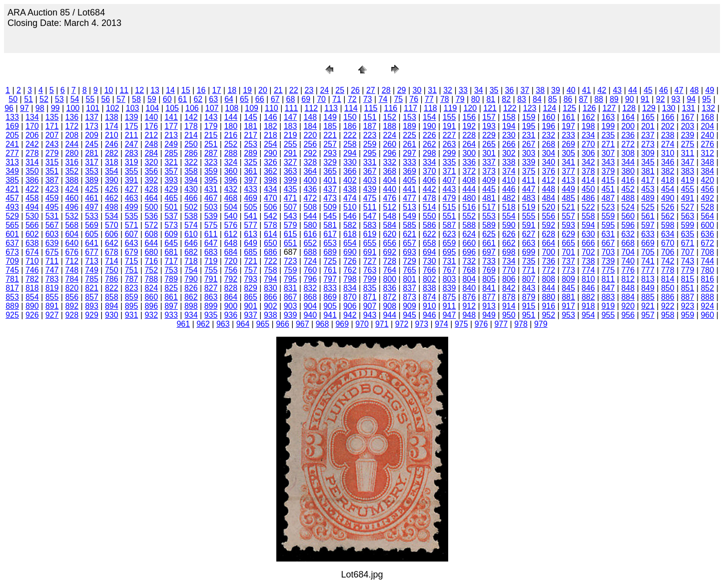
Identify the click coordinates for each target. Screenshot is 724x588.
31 (432, 90)
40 (571, 90)
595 (608, 225)
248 (151, 144)
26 (355, 90)
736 (548, 261)
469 (251, 198)
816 (707, 279)
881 (568, 297)
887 (688, 297)
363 (291, 171)
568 (72, 225)
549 (409, 216)
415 (608, 180)
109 (252, 108)
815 (688, 279)
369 (409, 171)
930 (112, 315)
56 (105, 99)
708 (707, 252)
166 (668, 117)
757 (251, 270)
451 (608, 189)
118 (430, 108)
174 (112, 126)
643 (132, 243)
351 (52, 171)
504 (231, 207)
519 (529, 207)
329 (330, 162)
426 (112, 189)
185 (330, 126)
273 (648, 144)
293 (330, 153)
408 (469, 180)
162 (588, 117)
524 (628, 207)
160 (548, 117)
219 (291, 135)
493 (12, 207)
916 (548, 306)
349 (12, 171)
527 (688, 207)
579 (291, 225)
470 (271, 198)
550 (429, 216)
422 (32, 189)
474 (350, 198)
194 (509, 126)
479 (449, 198)
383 (688, 171)
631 (608, 234)
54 (75, 99)
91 (645, 99)
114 (351, 108)
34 (479, 90)
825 (171, 288)
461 (92, 198)
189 (409, 126)
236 (628, 135)
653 (330, 243)
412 (548, 180)
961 (183, 324)
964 (243, 324)
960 (707, 315)
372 (469, 171)
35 (494, 90)
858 (112, 297)
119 (450, 108)
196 (548, 126)
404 (389, 180)
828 (231, 288)
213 (171, 135)
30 (417, 90)
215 (211, 135)
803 (449, 279)
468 (231, 198)
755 (211, 270)
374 (509, 171)
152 (389, 117)
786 (112, 279)
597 (648, 225)
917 (568, 306)
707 (688, 252)
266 (509, 144)
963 (223, 324)
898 (191, 306)
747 (52, 270)
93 (676, 99)
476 (389, 198)
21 (278, 90)
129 (649, 108)
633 (648, 234)
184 (310, 126)
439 (370, 189)
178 (191, 126)
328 (310, 162)
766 (429, 270)
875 (449, 297)
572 (151, 225)
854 (32, 297)
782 (32, 279)
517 (489, 207)
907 (370, 306)
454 (668, 189)
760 (310, 270)
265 (489, 144)
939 (291, 315)
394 (191, 180)
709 (12, 261)
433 (251, 189)
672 (707, 243)
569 (92, 225)
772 (548, 270)
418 (668, 180)
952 (548, 315)
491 (688, 198)
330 (350, 162)
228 (469, 135)
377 (568, 171)
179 (211, 126)
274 (668, 144)
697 (489, 252)
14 (170, 90)
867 (291, 297)
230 (509, 135)
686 (271, 252)
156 (469, 117)
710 (32, 261)
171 (52, 126)
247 (132, 144)
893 (92, 306)
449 (568, 189)
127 (609, 108)
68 (291, 99)
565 (12, 225)
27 (371, 90)
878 (509, 297)
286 (191, 153)
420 (707, 180)
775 (608, 270)
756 (231, 270)
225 (409, 135)
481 (489, 198)
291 (291, 153)
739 (608, 261)
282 (112, 153)
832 (310, 288)
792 (231, 279)
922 (668, 306)
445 (489, 189)
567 (52, 225)
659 (449, 243)
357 (171, 171)
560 (628, 216)
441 (409, 189)
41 (587, 90)
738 (588, 261)
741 (648, 261)
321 (171, 162)
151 (370, 117)
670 (668, 243)
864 (231, 297)
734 (509, 261)
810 (588, 279)
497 (92, 207)
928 (72, 315)
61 (183, 99)
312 (707, 153)
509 (330, 207)
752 (151, 270)
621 (409, 234)
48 (695, 90)
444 (469, 189)
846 (588, 288)
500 (151, 207)
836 (389, 288)
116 (391, 108)
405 (409, 180)
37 (525, 90)
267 (529, 144)
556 (548, 216)
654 (350, 243)
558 (588, 216)
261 (409, 144)
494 (32, 207)
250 (191, 144)
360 (231, 171)
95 (707, 99)
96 (9, 108)
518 (509, 207)
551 (449, 216)
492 (707, 198)
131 (689, 108)
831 (291, 288)
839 (449, 288)
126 (589, 108)
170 (32, 126)
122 (510, 108)
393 (171, 180)
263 (449, 144)
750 (112, 270)
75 (398, 99)
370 (429, 171)
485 (568, 198)
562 (668, 216)
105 (172, 108)
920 (628, 306)
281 (92, 153)
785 (92, 279)
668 (628, 243)
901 (251, 306)
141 (171, 117)
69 (306, 99)
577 (251, 225)
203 (688, 126)
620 (389, 234)
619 (370, 234)
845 (568, 288)
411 (529, 180)
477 (409, 198)
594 (588, 225)
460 (72, 198)
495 (52, 207)
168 (707, 117)
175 (132, 126)
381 (648, 171)
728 (389, 261)
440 (389, 189)
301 (489, 153)
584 (389, 225)
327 (291, 162)
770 (509, 270)
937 (251, 315)
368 (389, 171)
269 (568, 144)
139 (132, 117)
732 (469, 261)
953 (568, 315)
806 (509, 279)
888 (707, 297)
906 (350, 306)
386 (32, 180)
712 (72, 261)
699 (529, 252)
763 (370, 270)
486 (588, 198)
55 (90, 99)
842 (509, 288)
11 (124, 90)
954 (588, 315)
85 (553, 99)
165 (648, 117)
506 (271, 207)
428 (151, 189)
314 (32, 162)
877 (489, 297)
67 (275, 99)
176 (151, 126)
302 (509, 153)
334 (429, 162)
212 (151, 135)
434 (271, 189)
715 (132, 261)
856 (72, 297)
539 (211, 216)
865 (251, 297)
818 (32, 288)
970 (362, 324)
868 (310, 297)
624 (469, 234)
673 (12, 252)
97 (24, 108)
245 (92, 144)
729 (409, 261)
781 (12, 279)
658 (429, 243)
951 (529, 315)
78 (445, 99)
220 (310, 135)
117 (410, 108)
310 (668, 153)
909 (409, 306)
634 (668, 234)
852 (707, 288)
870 (350, 297)
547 (370, 216)
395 (211, 180)
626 (509, 234)
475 (370, 198)
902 (271, 306)
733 (489, 261)
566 (32, 225)
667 (608, 243)
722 (271, 261)
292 (310, 153)
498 (112, 207)
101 (93, 108)
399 (291, 180)
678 (112, 252)
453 (648, 189)
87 (584, 99)
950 (509, 315)
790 (191, 279)
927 (52, 315)
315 (52, 162)
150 (350, 117)
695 (449, 252)
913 (489, 306)
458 (32, 198)
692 (389, 252)
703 (608, 252)
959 (688, 315)
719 (211, 261)
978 (521, 324)
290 (271, 153)
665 (568, 243)
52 (44, 99)
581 (330, 225)
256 (310, 144)
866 (271, 297)
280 (72, 153)
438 (350, 189)
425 (92, 189)
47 (679, 90)
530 (32, 216)
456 (707, 189)
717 (171, 261)
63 (213, 99)
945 (409, 315)
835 (370, 288)
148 (310, 117)
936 (231, 315)
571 (132, 225)
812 (628, 279)
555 (529, 216)
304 (548, 153)
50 (13, 99)
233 (568, 135)
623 (449, 234)
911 (449, 306)
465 (171, 198)
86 (568, 99)
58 (136, 99)
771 (529, 270)
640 (72, 243)
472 (310, 198)
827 (211, 288)
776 (628, 270)
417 (648, 180)
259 (370, 144)
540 (231, 216)
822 (112, 288)
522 (588, 207)
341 (568, 162)
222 (350, 135)
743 (688, 261)
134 (32, 117)
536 (151, 216)
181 (251, 126)
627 (529, 234)
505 (251, 207)
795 (291, 279)
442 (429, 189)
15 (186, 90)
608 (151, 234)
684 (231, 252)
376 (548, 171)
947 (449, 315)
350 (32, 171)
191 (449, 126)
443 (449, 189)
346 (668, 162)
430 (191, 189)
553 (489, 216)
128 (629, 108)
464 (151, 198)
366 (350, 171)
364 (310, 171)
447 (529, 189)
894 (112, 306)
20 (263, 90)
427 (132, 189)
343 (608, 162)
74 (383, 99)
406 (429, 180)
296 (389, 153)
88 (599, 99)
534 (112, 216)
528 (707, 207)
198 (588, 126)
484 (548, 198)
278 (32, 153)
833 (330, 288)
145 (251, 117)
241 (12, 144)
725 (330, 261)
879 (529, 297)
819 (52, 288)
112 (312, 108)
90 (630, 99)
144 (231, 117)
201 (648, 126)
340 (548, 162)
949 (489, 315)
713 (92, 261)
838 (429, 288)
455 (688, 189)
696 (469, 252)
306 (588, 153)
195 (529, 126)
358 (191, 171)
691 (370, 252)
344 (628, 162)
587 (449, 225)
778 (668, 270)
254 (271, 144)
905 (330, 306)
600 (707, 225)
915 (529, 306)
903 (291, 306)
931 (132, 315)
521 (568, 207)
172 (72, 126)
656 (389, 243)
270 (588, 144)
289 (251, 153)
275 (688, 144)
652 (310, 243)
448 (548, 189)
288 (231, 153)
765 (409, 270)
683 (211, 252)
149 (330, 117)
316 (72, 162)
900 (231, 306)
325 (251, 162)
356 (151, 171)
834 (350, 288)
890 (32, 306)
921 (648, 306)
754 (191, 270)
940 (310, 315)
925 (12, 315)
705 (648, 252)
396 (231, 180)
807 (529, 279)
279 (52, 153)
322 (191, 162)
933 (171, 315)
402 (350, 180)
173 (92, 126)
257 (330, 144)
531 (52, 216)
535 (132, 216)
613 (251, 234)
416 (628, 180)
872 (389, 297)
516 (469, 207)
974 (441, 324)
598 (668, 225)
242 (32, 144)
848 (628, 288)
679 (132, 252)
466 (191, 198)
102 (113, 108)
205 (12, 135)
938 (271, 315)
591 (529, 225)
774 (588, 270)
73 (368, 99)
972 (402, 324)
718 (191, 261)
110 (272, 108)
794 (271, 279)
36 (510, 90)
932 (151, 315)
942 (350, 315)
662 (509, 243)
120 (470, 108)
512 (389, 207)
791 (211, 279)
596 (628, 225)
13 (155, 90)
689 (330, 252)
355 (132, 171)
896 (151, 306)
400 (310, 180)
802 (429, 279)
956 (628, 315)
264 (469, 144)
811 (608, 279)
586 (429, 225)
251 (211, 144)
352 (72, 171)
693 (409, 252)
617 (330, 234)
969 (342, 324)
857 (92, 297)
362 (271, 171)
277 (12, 153)
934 (191, 315)
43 (617, 90)
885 (648, 297)
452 (628, 189)
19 (247, 90)
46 (664, 90)
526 (668, 207)
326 (271, 162)
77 (429, 99)
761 (330, 270)
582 (350, 225)
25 (340, 90)
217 (251, 135)
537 (171, 216)
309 (648, 153)
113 (331, 108)
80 (476, 99)
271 (608, 144)
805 (489, 279)
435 (291, 189)
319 (132, 162)
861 (171, 297)
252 (231, 144)
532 (72, 216)
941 (330, 315)
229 (489, 135)
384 (707, 171)
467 (211, 198)
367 (370, 171)
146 (271, 117)
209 (92, 135)
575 (211, 225)
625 (489, 234)
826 (191, 288)
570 (112, 225)
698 (509, 252)
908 (389, 306)
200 (628, 126)
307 (608, 153)
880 (548, 297)
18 (232, 90)
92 (661, 99)
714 (112, 261)
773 (568, 270)
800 (389, 279)
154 (429, 117)
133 (12, 117)
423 (52, 189)
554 (509, 216)
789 (171, 279)
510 (350, 207)
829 (251, 288)
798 (350, 279)
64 (229, 99)
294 (350, 153)
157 (489, 117)
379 (608, 171)
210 (112, 135)
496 (72, 207)
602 (32, 234)
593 (568, 225)
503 (211, 207)
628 (548, 234)
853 (12, 297)
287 (211, 153)
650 (271, 243)
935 (211, 315)
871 (370, 297)
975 (461, 324)
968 (323, 324)
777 (648, 270)
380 (628, 171)
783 (52, 279)
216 (231, 135)
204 (707, 126)
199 (608, 126)
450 (588, 189)
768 (469, 270)
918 (588, 306)
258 (350, 144)
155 (449, 117)
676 (72, 252)
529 (12, 216)
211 (132, 135)
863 (211, 297)
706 (668, 252)
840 (469, 288)
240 (707, 135)
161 (568, 117)
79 (460, 99)
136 (72, 117)
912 (469, 306)
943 (370, 315)
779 (688, 270)
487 (608, 198)
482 (509, 198)
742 (668, 261)
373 (489, 171)
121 (490, 108)
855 (52, 297)
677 (92, 252)
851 (688, 288)
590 (509, 225)
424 (72, 189)
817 (12, 288)
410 (509, 180)
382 (668, 171)
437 (330, 189)
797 (330, 279)
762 (350, 270)
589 (489, 225)
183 (291, 126)
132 (709, 108)
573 (171, 225)
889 (12, 306)
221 (330, 135)
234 (588, 135)
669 (648, 243)
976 (481, 324)
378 (588, 171)
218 (271, 135)
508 (310, 207)
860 (151, 297)
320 (151, 162)
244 (72, 144)
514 (429, 207)
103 (133, 108)
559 (608, 216)
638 (32, 243)
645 (171, 243)
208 (72, 135)
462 (112, 198)
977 (501, 324)
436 (310, 189)
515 (449, 207)
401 (330, 180)
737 (568, 261)
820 (72, 288)
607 (132, 234)
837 (409, 288)
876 (469, 297)
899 (211, 306)
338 (509, 162)
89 (614, 99)
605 (92, 234)
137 (92, 117)
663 (529, 243)
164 (628, 117)
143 (211, 117)
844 (548, 288)
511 (370, 207)
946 (429, 315)
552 (469, 216)
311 (688, 153)
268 (548, 144)
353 (92, 171)
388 (72, 180)
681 (171, 252)
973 (421, 324)
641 (92, 243)
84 (537, 99)
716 (151, 261)
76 (414, 99)
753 (171, 270)
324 (231, 162)
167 (688, 117)
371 (449, 171)
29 (402, 90)
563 (688, 216)
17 (217, 90)
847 (608, 288)
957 (648, 315)
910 (429, 306)
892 (72, 306)
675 (52, 252)
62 (198, 99)
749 (92, 270)
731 (449, 261)
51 (28, 99)
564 (707, 216)
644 (151, 243)
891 (52, 306)
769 (489, 270)
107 (212, 108)
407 (449, 180)
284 (151, 153)
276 (707, 144)
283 (132, 153)
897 (171, 306)
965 (263, 324)
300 (469, 153)
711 (52, 261)
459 (52, 198)
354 (112, 171)
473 (330, 198)
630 (588, 234)
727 (370, 261)
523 (608, 207)
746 (32, 270)
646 (191, 243)
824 (151, 288)
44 (633, 90)
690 (350, 252)
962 (203, 324)
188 (389, 126)
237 (648, 135)
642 (112, 243)
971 (382, 324)
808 (548, 279)
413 (568, 180)
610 (191, 234)
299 (449, 153)
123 (530, 108)
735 (529, 261)
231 (529, 135)
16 (201, 90)
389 (92, 180)
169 (12, 126)
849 (648, 288)
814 (668, 279)
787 (132, 279)
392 (151, 180)
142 (191, 117)
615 (291, 234)
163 (608, 117)
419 (688, 180)
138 (112, 117)
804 (469, 279)
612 (231, 234)
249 (171, 144)
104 (153, 108)
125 (569, 108)
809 (568, 279)
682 (191, 252)
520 (548, 207)
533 (92, 216)
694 (429, 252)
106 (192, 108)
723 (291, 261)
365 (330, 171)
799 (370, 279)
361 (251, 171)
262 (429, 144)
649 (251, 243)
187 (370, 126)
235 (608, 135)
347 (688, 162)
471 (291, 198)
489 (648, 198)
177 (171, 126)
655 (370, 243)
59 (152, 99)
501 (171, 207)
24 (324, 90)
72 (352, 99)
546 (350, 216)
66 (260, 99)
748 (72, 270)
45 (648, 90)
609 (171, 234)
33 (463, 90)
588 (469, 225)
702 (588, 252)
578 (271, 225)
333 (409, 162)
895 (132, 306)
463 (132, 198)
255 (291, 144)
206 (32, 135)
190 (429, 126)
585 (409, 225)
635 (688, 234)
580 (310, 225)
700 (548, 252)
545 (330, 216)
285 (171, 153)
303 (529, 153)
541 (251, 216)
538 (191, 216)
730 (429, 261)
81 (491, 99)
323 (211, 162)
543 (291, 216)
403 (370, 180)
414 (588, 180)
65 (244, 99)
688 (310, 252)
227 (449, 135)
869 (330, 297)
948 (469, 315)
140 (151, 117)
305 (568, 153)
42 (602, 90)
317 (92, 162)
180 (231, 126)
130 (669, 108)
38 (540, 90)
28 (386, 90)
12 (139, 90)
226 (429, 135)
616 (310, 234)
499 (132, 207)
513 (409, 207)
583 (370, 225)
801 (409, 279)
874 (429, 297)
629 (568, 234)
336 (469, 162)
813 (648, 279)
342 (588, 162)
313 (12, 162)
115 (371, 108)
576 (231, 225)
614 (271, 234)
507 (291, 207)
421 (12, 189)
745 (12, 270)
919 (608, 306)
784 (72, 279)
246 (112, 144)
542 (271, 216)
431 (211, 189)
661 (489, 243)
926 (32, 315)
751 (132, 270)
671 (688, 243)
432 (231, 189)
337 (489, 162)
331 (370, 162)
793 (251, 279)
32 (448, 90)
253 (251, 144)
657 (409, 243)
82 (506, 99)
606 (112, 234)
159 (529, 117)
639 (52, 243)
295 (370, 153)
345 (648, 162)
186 (350, 126)
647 (211, 243)
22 (294, 90)
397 (251, 180)
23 (309, 90)
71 (337, 99)
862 (191, 297)
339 (529, 162)
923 (688, 306)
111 (292, 108)
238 (668, 135)
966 (283, 324)
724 (310, 261)
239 (688, 135)
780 (707, 270)
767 (449, 270)
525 (648, 207)
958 (668, 315)
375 (529, 171)
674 (32, 252)
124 (550, 108)
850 (668, 288)
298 (429, 153)
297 (409, 153)
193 (489, 126)
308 (628, 153)
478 (429, 198)
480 (469, 198)
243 (52, 144)
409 (489, 180)
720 (231, 261)
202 (668, 126)
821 (92, 288)
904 (310, 306)
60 (167, 99)
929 (92, 315)
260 (389, 144)
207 (52, 135)
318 (112, 162)
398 (271, 180)
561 (648, 216)
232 (548, 135)
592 (548, 225)
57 (121, 99)
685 (251, 252)
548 (389, 216)
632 (628, 234)
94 (691, 99)
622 (429, 234)
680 (151, 252)
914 (509, 306)
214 (191, 135)
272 (628, 144)
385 (12, 180)
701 (568, 252)
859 (132, 297)
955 (608, 315)
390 (112, 180)
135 (52, 117)
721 (251, 261)
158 (509, 117)
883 (608, 297)
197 (568, 126)
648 (231, 243)
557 (568, 216)
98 (40, 108)
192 (469, 126)
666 (588, 243)
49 (710, 90)
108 (232, 108)
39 (556, 90)
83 (522, 99)
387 (52, 180)
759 (291, 270)
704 (628, 252)
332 (389, 162)
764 (389, 270)
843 (529, 288)
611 (211, 234)
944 (389, 315)
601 (12, 234)
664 (548, 243)
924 (707, 306)
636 (707, 234)
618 (350, 234)
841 (489, 288)
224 (389, 135)
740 (628, 261)
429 (171, 189)
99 (55, 108)
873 (409, 297)
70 (321, 99)
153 (409, 117)
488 (628, 198)
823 (132, 288)
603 (52, 234)
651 (291, 243)
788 (151, 279)
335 (449, 162)
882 (588, 297)
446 (509, 189)
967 (303, 324)
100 (73, 108)
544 (310, 216)
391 (132, 180)
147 (291, 117)
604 (72, 234)
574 (191, 225)
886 (668, 297)
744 (707, 261)
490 (668, 198)
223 (370, 135)
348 (707, 162)
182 (271, 126)
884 (628, 297)
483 (529, 198)
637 (12, 243)
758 (271, 270)
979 (541, 324)
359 (211, 171)
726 (350, 261)
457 (12, 198)
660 (469, 243)
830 (271, 288)
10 (109, 90)
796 (310, 279)
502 (191, 207)
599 (688, 225)
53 (59, 99)
